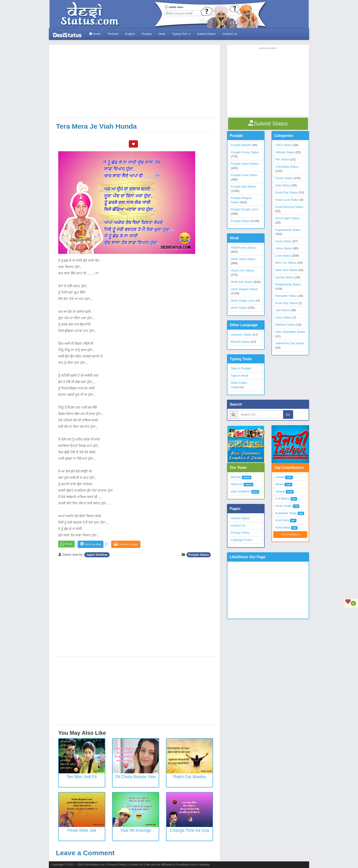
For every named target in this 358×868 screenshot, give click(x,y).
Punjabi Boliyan (241, 145)
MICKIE (236, 477)
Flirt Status (282, 159)
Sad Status (283, 310)
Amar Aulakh (284, 506)
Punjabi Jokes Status (245, 164)
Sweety (280, 491)
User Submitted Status (290, 332)
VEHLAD (237, 484)
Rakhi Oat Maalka (189, 777)
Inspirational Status (288, 230)
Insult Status (284, 241)
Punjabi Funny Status (245, 152)
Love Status (283, 256)
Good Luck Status (287, 200)
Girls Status (283, 185)
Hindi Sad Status (242, 282)
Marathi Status (240, 342)
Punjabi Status (199, 555)
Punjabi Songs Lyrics (245, 209)
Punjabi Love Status (244, 175)
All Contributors (290, 534)
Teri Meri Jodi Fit (82, 777)
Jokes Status (284, 248)
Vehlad (280, 477)
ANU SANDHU (241, 491)
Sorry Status (284, 317)
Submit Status (206, 34)
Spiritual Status (285, 325)
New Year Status (286, 270)
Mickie (280, 484)
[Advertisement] (136, 83)
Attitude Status (285, 152)
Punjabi (147, 34)
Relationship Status (288, 284)
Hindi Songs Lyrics (243, 301)
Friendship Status (287, 167)
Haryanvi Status (241, 335)
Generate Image (126, 544)
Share (68, 544)
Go (288, 414)
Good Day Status (287, 192)
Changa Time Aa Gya (189, 830)
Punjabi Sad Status (243, 186)
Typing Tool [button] (181, 34)
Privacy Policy (240, 533)
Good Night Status (287, 218)
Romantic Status (286, 296)
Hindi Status (239, 308)
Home (95, 34)
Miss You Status (286, 263)
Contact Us (230, 34)
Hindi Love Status (242, 270)
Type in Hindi (239, 376)
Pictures (113, 34)
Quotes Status (285, 277)
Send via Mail (91, 544)
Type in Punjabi (241, 368)
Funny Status (284, 178)
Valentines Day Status (290, 343)
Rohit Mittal (283, 528)
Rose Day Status (287, 303)
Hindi (162, 34)
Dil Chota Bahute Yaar (136, 777)
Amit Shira (282, 520)
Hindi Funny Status (243, 248)
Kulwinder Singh (286, 513)
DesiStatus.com (95, 864)
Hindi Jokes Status (243, 259)
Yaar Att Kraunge (136, 830)
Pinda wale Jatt (82, 830)
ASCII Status (284, 145)
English (130, 34)
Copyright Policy (242, 540)
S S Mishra (283, 499)
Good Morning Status (289, 207)
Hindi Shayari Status (244, 289)
